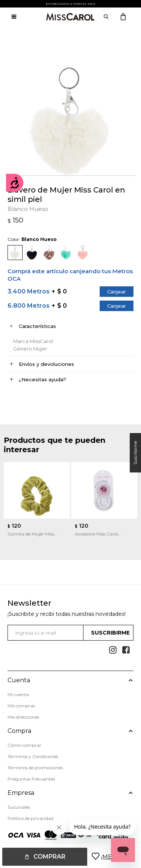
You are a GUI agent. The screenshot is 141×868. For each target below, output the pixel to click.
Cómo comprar (24, 745)
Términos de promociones (35, 768)
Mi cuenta (18, 694)
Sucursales (19, 807)
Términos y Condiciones (33, 756)
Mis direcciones (23, 717)
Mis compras (21, 706)
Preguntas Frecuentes (31, 779)
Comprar (49, 857)
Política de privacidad (30, 818)
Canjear (117, 292)
